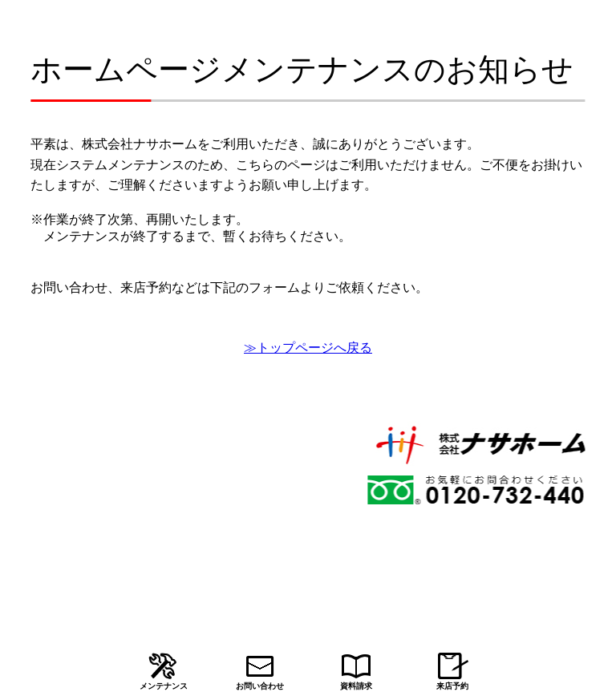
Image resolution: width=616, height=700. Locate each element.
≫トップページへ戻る (308, 348)
